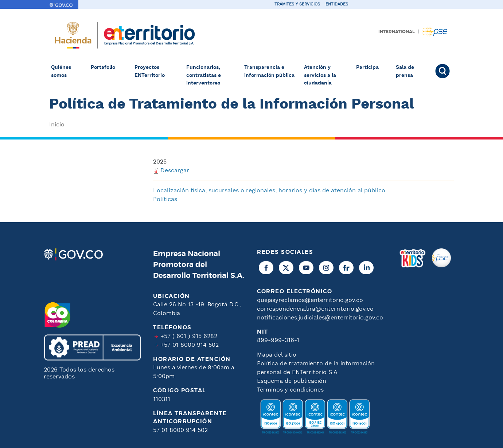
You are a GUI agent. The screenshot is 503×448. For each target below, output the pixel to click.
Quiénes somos (61, 71)
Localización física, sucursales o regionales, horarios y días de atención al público (269, 191)
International (397, 32)
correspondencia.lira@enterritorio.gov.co (315, 309)
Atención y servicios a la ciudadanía (320, 75)
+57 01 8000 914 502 (190, 345)
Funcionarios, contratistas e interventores (204, 75)
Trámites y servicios (297, 4)
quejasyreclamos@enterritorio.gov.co (310, 300)
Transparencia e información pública (269, 71)
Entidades (337, 4)
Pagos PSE (434, 32)
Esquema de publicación (292, 381)
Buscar (444, 71)
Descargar (175, 171)
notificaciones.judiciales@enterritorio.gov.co (320, 318)
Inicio (57, 125)
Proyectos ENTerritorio (150, 71)
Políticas (165, 199)
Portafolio (103, 67)
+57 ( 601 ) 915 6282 (189, 336)
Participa (367, 67)
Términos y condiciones (290, 390)
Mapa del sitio (277, 355)
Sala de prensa (405, 71)
